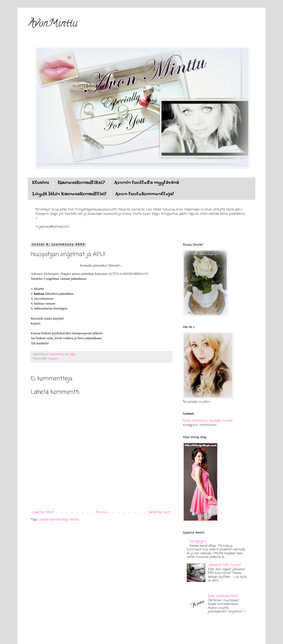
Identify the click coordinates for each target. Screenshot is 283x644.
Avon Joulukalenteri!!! (223, 596)
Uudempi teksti (43, 512)
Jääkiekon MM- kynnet (224, 565)
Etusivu (40, 183)
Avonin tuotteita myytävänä (147, 183)
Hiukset (53, 359)
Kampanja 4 (198, 542)
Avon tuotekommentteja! (144, 194)
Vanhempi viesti (160, 512)
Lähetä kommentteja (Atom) (59, 520)
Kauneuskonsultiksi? (81, 183)
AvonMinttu (53, 24)
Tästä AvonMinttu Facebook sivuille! (208, 421)
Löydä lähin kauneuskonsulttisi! (69, 194)
